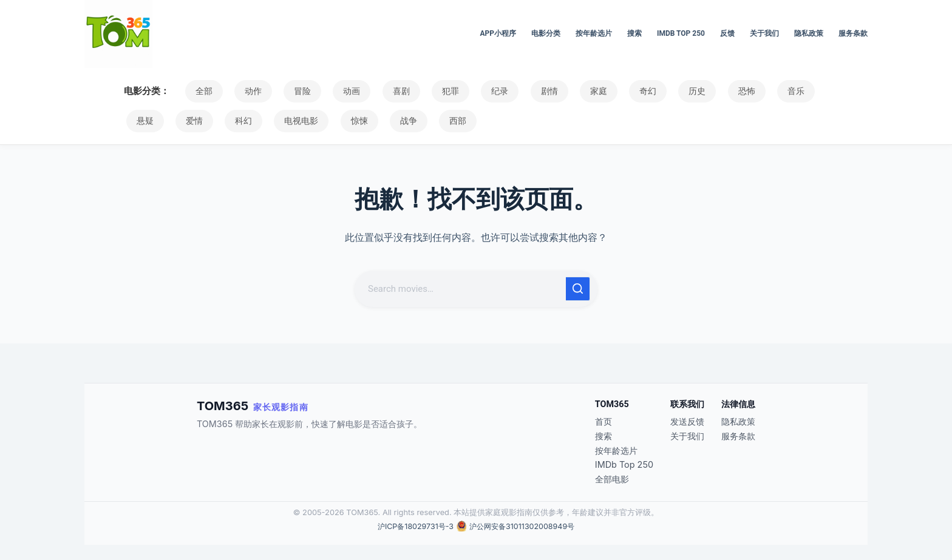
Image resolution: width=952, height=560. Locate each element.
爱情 (143, 121)
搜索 (634, 33)
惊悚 (294, 121)
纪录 (471, 91)
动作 (246, 91)
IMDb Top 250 (681, 33)
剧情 (516, 91)
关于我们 (764, 33)
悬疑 (786, 91)
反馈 (727, 33)
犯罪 (426, 91)
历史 (651, 91)
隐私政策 (809, 33)
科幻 (188, 121)
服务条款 (853, 33)
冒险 (291, 91)
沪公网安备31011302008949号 (523, 526)
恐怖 (696, 91)
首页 (603, 421)
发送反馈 (687, 421)
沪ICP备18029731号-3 (413, 526)
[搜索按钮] (578, 289)
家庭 (561, 91)
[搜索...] (461, 289)
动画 (336, 91)
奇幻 (606, 91)
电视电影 (241, 121)
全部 (202, 91)
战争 (339, 121)
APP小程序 (498, 33)
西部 (384, 121)
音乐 (741, 91)
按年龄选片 (594, 33)
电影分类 (546, 33)
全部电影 (612, 479)
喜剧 (381, 91)
